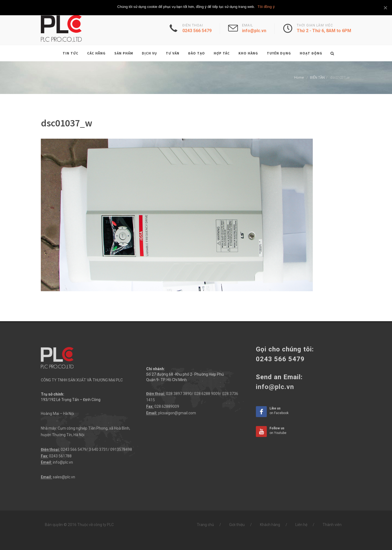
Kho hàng (248, 53)
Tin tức (71, 53)
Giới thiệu (237, 525)
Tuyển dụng (279, 53)
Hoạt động (311, 53)
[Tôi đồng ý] (385, 8)
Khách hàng (270, 525)
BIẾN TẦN (317, 78)
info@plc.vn (63, 462)
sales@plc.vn (64, 477)
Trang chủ (205, 525)
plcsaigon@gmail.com (177, 413)
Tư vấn (173, 53)
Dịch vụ (149, 53)
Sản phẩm (124, 53)
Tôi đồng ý (266, 7)
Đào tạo (197, 53)
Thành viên (332, 525)
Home (299, 78)
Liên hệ (301, 525)
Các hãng (96, 53)
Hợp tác (222, 53)
